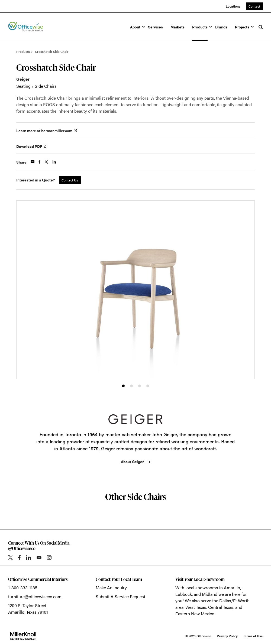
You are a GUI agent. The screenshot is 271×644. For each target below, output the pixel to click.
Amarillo (232, 588)
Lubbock (184, 594)
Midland (210, 594)
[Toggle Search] (261, 27)
